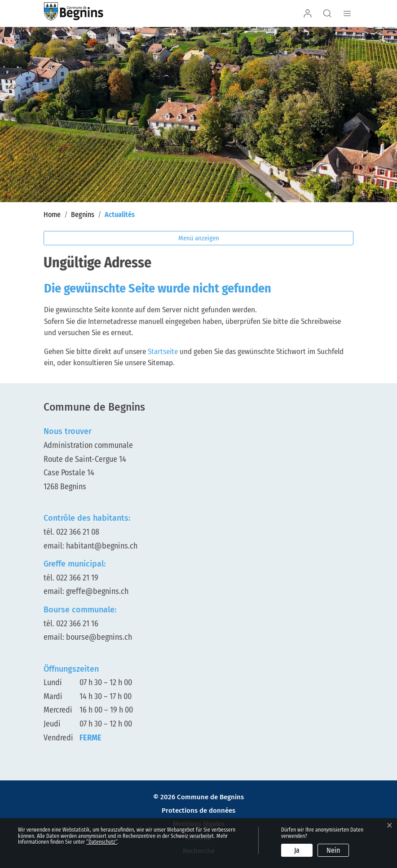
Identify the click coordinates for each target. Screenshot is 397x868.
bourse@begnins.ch (99, 637)
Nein (333, 850)
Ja (297, 850)
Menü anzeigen (199, 238)
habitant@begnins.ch (102, 546)
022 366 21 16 (77, 624)
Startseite (163, 352)
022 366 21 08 (78, 532)
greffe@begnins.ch (97, 591)
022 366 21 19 (77, 578)
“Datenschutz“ (102, 842)
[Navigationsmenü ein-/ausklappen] (346, 13)
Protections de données (198, 811)
